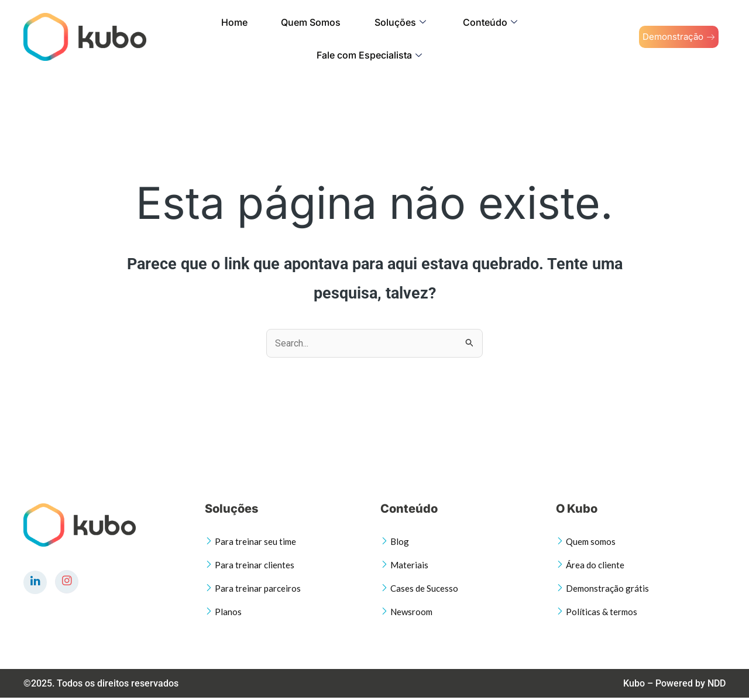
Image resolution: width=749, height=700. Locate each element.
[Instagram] (67, 582)
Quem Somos (256, 36)
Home (195, 36)
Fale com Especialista (504, 37)
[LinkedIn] (35, 582)
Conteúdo (403, 37)
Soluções (329, 37)
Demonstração (668, 37)
